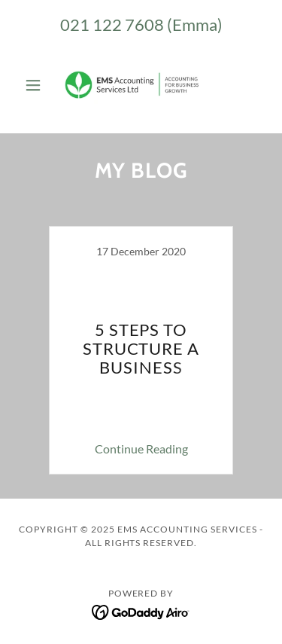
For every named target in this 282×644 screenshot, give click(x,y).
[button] (36, 85)
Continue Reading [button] (141, 449)
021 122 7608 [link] (112, 24)
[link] (141, 85)
